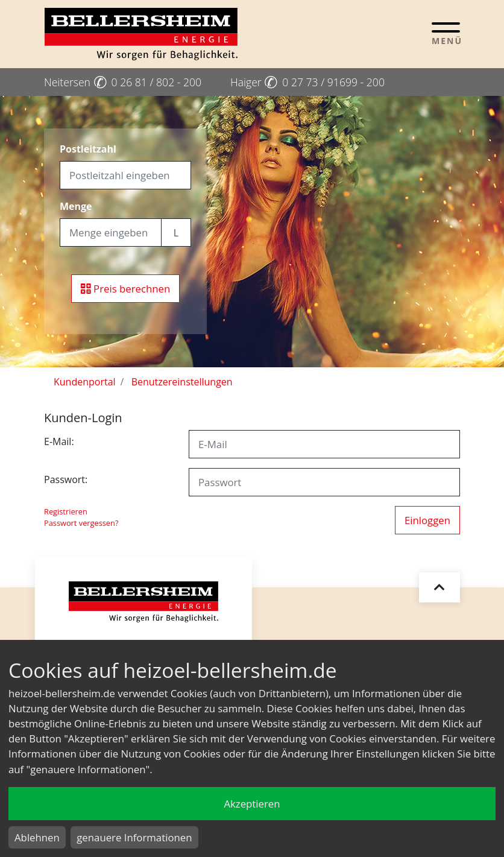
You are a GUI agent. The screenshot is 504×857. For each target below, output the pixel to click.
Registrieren (66, 511)
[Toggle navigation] (446, 33)
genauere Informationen (134, 837)
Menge (76, 206)
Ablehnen (37, 837)
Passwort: (66, 479)
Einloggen (427, 520)
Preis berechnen (126, 289)
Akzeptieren (252, 804)
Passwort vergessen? (81, 523)
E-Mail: (59, 441)
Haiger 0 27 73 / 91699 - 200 (307, 82)
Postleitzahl (88, 149)
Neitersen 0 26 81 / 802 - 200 (123, 82)
